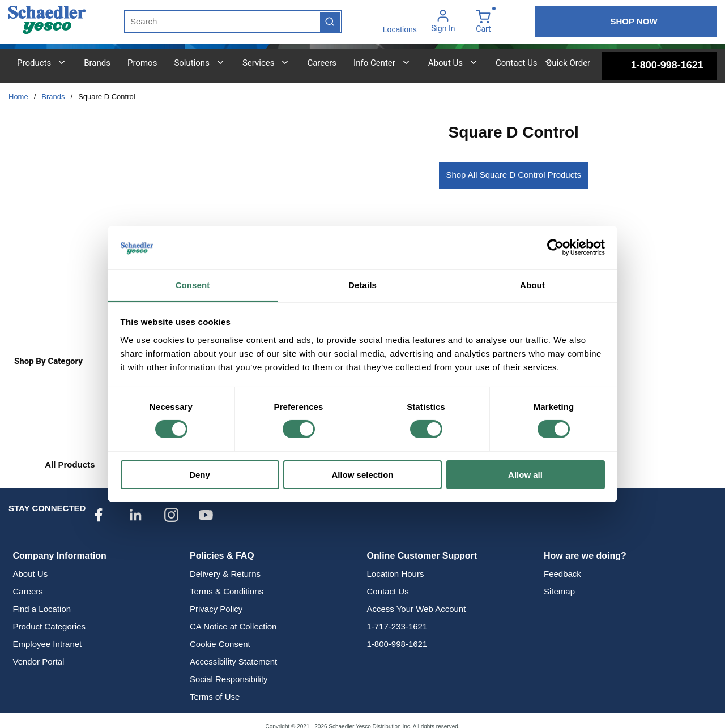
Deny (200, 475)
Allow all (525, 475)
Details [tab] (362, 285)
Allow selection (362, 475)
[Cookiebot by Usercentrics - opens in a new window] (555, 247)
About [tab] (532, 285)
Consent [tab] (193, 285)
